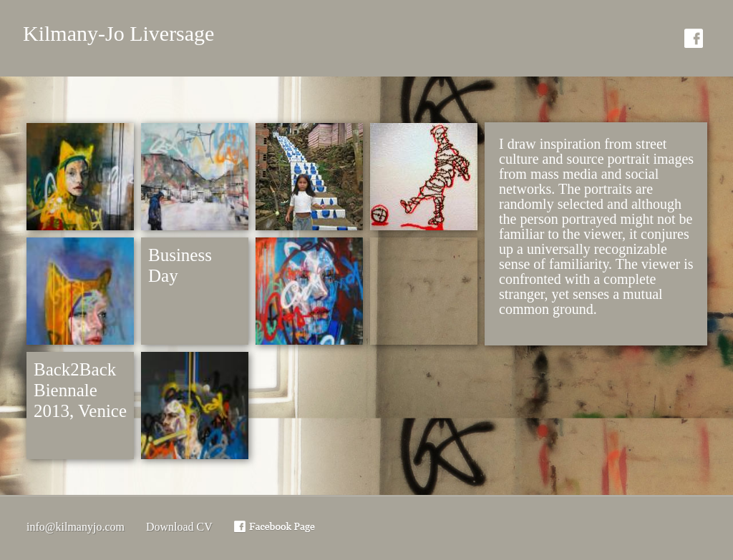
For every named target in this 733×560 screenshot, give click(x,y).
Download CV (179, 527)
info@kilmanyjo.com (76, 527)
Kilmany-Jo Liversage (118, 33)
